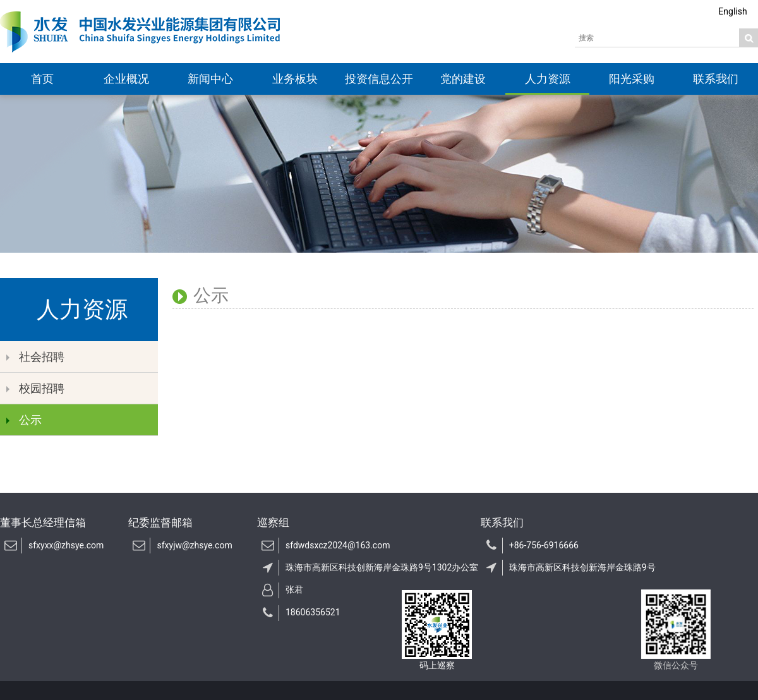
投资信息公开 (379, 79)
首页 (42, 79)
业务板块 (295, 79)
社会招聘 (35, 357)
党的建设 (463, 79)
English (732, 11)
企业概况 (126, 79)
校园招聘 (35, 388)
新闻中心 (210, 79)
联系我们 (716, 79)
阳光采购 (632, 79)
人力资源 (548, 79)
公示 (24, 420)
